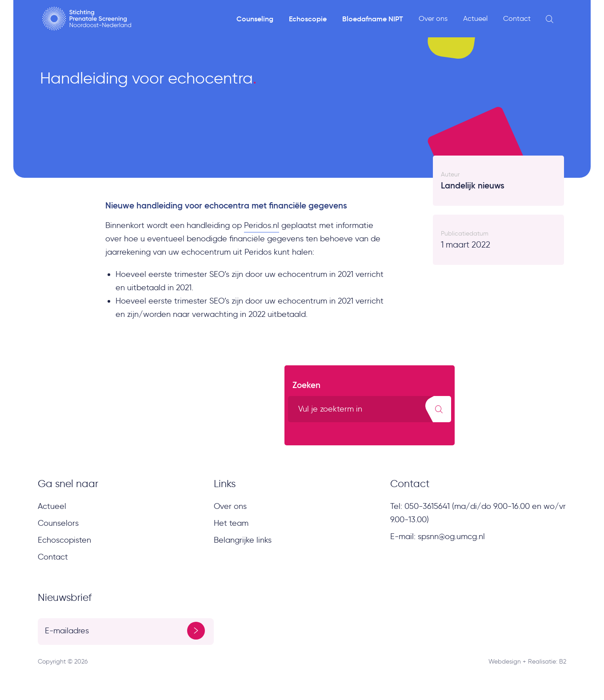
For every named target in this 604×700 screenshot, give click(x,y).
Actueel (475, 18)
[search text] (370, 409)
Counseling (255, 19)
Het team (231, 523)
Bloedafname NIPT (373, 19)
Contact (517, 18)
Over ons (433, 18)
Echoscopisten (64, 540)
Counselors (58, 523)
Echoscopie (308, 19)
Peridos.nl (262, 225)
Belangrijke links (243, 540)
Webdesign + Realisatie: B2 (527, 662)
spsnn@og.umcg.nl (451, 536)
